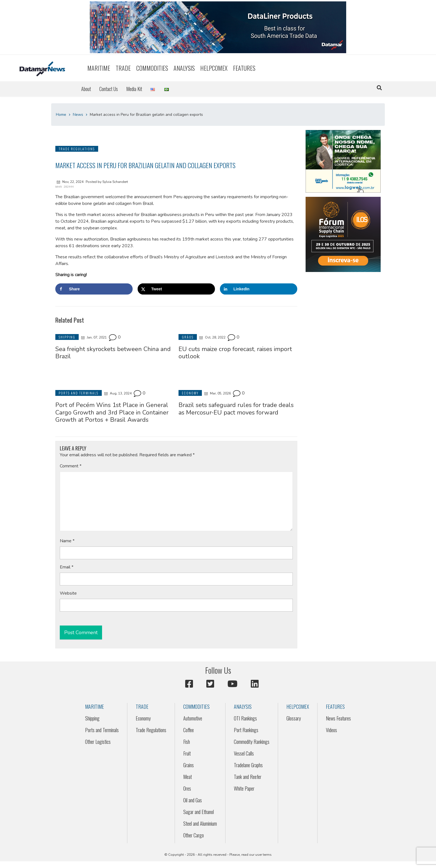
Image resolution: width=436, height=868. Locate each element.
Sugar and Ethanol (199, 812)
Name (67, 541)
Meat (188, 777)
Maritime (99, 68)
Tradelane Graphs (248, 765)
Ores (187, 788)
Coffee (189, 730)
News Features (338, 718)
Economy (143, 718)
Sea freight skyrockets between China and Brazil (113, 353)
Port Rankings (246, 730)
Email (67, 567)
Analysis (184, 68)
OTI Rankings (245, 718)
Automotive (193, 718)
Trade (123, 68)
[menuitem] (99, 68)
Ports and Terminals (102, 730)
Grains (189, 765)
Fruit (187, 753)
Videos (331, 730)
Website (68, 593)
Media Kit (134, 89)
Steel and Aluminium (200, 823)
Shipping (92, 718)
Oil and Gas (193, 800)
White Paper (244, 788)
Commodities (152, 68)
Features (244, 68)
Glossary (294, 718)
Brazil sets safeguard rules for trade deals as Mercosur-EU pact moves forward (236, 409)
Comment (71, 466)
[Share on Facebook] (94, 289)
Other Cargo (194, 835)
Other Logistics (98, 742)
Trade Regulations (151, 730)
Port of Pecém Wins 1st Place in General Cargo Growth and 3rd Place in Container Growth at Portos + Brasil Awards (112, 412)
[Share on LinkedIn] (259, 289)
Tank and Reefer (248, 777)
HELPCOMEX (214, 68)
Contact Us (109, 89)
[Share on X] (176, 289)
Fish (187, 742)
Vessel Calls (244, 753)
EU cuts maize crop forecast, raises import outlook (235, 353)
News (78, 115)
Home (61, 115)
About (86, 89)
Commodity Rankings (252, 742)
